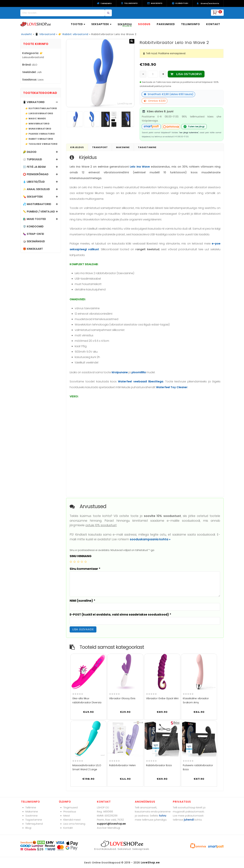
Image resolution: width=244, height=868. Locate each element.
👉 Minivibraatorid (37, 124)
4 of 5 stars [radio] (82, 562)
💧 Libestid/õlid (34, 182)
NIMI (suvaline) (82, 601)
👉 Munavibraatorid (38, 129)
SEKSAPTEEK (101, 24)
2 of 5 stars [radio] (75, 562)
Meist (67, 816)
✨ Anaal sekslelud (36, 189)
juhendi (189, 820)
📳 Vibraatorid (45, 34)
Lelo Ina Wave (140, 167)
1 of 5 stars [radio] (71, 562)
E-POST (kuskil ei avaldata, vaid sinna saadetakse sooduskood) (120, 615)
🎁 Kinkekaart (33, 249)
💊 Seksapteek (33, 197)
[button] (132, 41)
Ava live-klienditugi (109, 828)
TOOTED (78, 24)
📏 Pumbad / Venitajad (39, 212)
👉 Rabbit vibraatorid (73, 34)
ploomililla (139, 372)
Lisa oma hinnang (74, 824)
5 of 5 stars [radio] (86, 562)
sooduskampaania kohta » (150, 539)
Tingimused (70, 807)
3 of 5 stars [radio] (78, 562)
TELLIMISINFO (191, 24)
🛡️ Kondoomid (33, 226)
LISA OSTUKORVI (189, 74)
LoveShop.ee (150, 862)
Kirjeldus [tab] (77, 147)
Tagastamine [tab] (147, 147)
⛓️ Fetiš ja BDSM (34, 167)
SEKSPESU (125, 25)
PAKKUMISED (166, 24)
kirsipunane (120, 372)
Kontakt (68, 828)
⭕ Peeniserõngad (36, 174)
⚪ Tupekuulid (32, 159)
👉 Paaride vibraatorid (40, 134)
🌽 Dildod (30, 152)
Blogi (28, 828)
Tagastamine (34, 820)
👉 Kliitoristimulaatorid (41, 108)
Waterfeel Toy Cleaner (172, 387)
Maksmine (32, 811)
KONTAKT (213, 24)
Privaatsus (70, 811)
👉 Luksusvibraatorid (39, 114)
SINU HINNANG (81, 556)
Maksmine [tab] (123, 147)
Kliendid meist (72, 820)
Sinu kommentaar (85, 569)
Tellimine (31, 807)
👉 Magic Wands (36, 119)
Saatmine (32, 816)
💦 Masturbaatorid (37, 204)
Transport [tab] (100, 147)
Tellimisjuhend (34, 824)
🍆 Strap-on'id (33, 234)
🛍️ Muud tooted (34, 219)
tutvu (163, 816)
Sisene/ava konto (210, 3)
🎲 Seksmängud (34, 241)
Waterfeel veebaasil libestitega (141, 381)
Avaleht (27, 34)
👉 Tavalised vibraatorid (42, 144)
